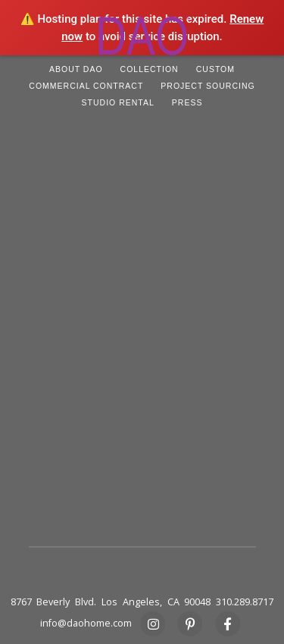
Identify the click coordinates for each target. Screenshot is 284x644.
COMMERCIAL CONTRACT (86, 86)
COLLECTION (150, 69)
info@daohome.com (86, 623)
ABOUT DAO (76, 69)
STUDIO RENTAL (118, 102)
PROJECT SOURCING (208, 86)
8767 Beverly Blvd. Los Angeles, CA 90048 (111, 602)
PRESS (187, 102)
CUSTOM (215, 69)
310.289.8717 (245, 602)
